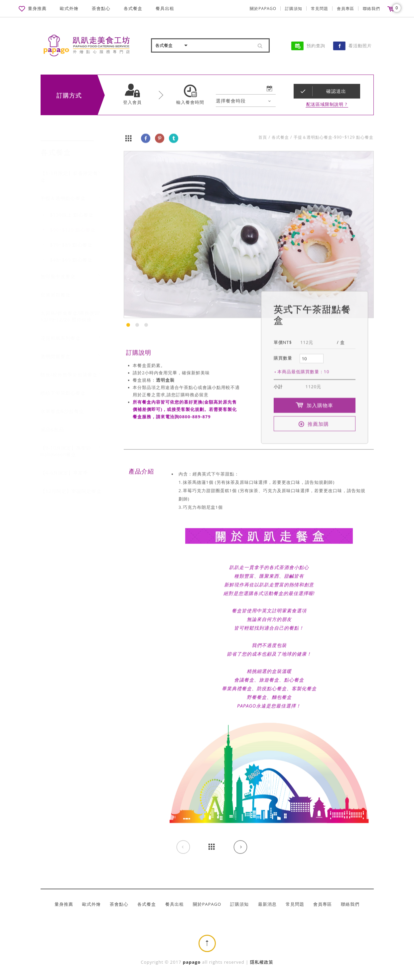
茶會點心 (101, 8)
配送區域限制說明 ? (327, 105)
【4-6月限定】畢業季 (65, 467)
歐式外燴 (69, 8)
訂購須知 (294, 8)
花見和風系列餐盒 (61, 332)
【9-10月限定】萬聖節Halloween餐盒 (66, 445)
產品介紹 (141, 472)
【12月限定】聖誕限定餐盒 (71, 485)
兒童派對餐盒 (56, 288)
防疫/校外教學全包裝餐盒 (69, 368)
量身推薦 (37, 8)
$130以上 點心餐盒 (72, 209)
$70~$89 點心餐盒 (71, 239)
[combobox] (246, 101)
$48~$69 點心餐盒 (71, 253)
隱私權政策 (262, 962)
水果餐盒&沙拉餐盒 (62, 405)
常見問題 (320, 8)
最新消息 (267, 904)
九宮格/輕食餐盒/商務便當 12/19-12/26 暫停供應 (70, 310)
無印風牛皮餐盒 (58, 270)
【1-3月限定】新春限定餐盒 (69, 170)
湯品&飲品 (52, 423)
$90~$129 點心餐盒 (73, 224)
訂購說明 (139, 353)
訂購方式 (69, 96)
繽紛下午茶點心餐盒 (63, 387)
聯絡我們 (371, 8)
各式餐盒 (133, 8)
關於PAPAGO (263, 8)
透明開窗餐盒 (56, 350)
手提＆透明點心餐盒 (63, 192)
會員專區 (345, 8)
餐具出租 (165, 8)
